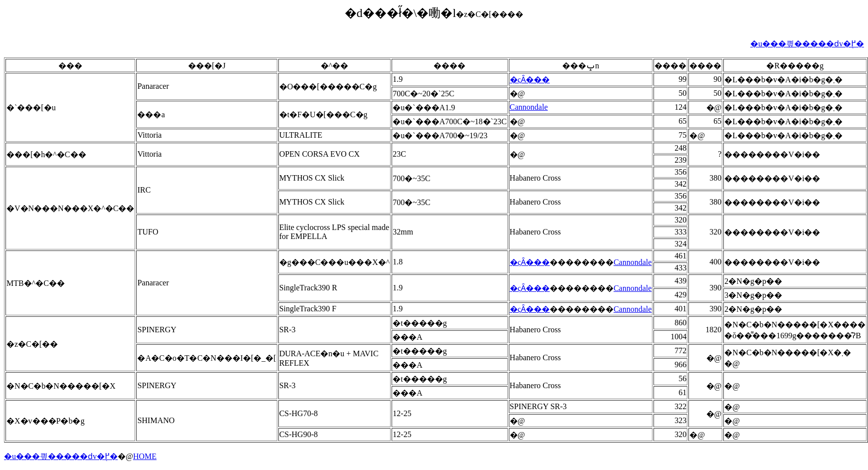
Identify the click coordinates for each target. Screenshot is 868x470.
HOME (145, 456)
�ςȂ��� (530, 80)
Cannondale (529, 107)
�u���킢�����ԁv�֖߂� (807, 44)
